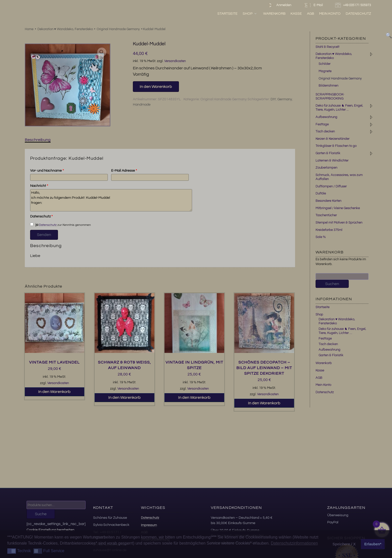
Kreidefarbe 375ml (329, 230)
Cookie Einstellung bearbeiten (50, 530)
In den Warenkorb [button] (54, 392)
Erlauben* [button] (373, 544)
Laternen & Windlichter (332, 161)
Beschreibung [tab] (38, 140)
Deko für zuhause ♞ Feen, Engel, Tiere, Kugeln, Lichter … (342, 331)
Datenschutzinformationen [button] (294, 543)
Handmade (142, 105)
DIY (273, 99)
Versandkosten (175, 61)
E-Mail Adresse (124, 171)
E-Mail (313, 5)
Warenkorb (274, 14)
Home (29, 29)
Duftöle (321, 193)
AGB (311, 14)
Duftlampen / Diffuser (331, 186)
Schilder (325, 64)
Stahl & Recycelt (327, 47)
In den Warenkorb (156, 87)
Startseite (228, 14)
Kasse (296, 14)
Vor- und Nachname (47, 171)
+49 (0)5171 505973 (354, 5)
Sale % (321, 237)
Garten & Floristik (328, 153)
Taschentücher (326, 215)
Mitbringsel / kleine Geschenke (338, 208)
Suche (41, 514)
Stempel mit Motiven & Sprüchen (339, 223)
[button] (102, 52)
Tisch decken (325, 131)
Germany (285, 99)
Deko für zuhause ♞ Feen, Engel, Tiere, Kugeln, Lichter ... (339, 108)
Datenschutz (358, 14)
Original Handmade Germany (118, 29)
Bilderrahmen (328, 86)
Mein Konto (330, 14)
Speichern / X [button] (344, 544)
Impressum (149, 525)
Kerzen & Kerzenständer (333, 139)
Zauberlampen (326, 168)
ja (34, 225)
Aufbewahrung (326, 117)
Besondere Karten (328, 201)
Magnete (325, 71)
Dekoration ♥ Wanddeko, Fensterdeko (65, 29)
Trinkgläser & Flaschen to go (336, 146)
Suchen (332, 284)
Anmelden (279, 5)
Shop (250, 14)
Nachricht (39, 186)
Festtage (322, 124)
